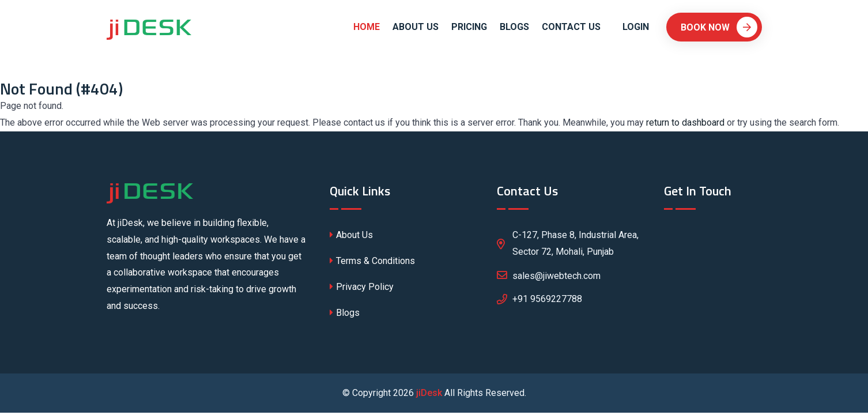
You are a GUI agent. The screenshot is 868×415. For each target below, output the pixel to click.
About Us (416, 27)
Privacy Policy (362, 287)
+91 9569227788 (547, 299)
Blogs (514, 27)
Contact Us (571, 27)
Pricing (469, 27)
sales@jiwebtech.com (549, 275)
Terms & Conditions (372, 261)
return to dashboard (685, 122)
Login (636, 27)
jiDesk (429, 393)
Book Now (719, 27)
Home (367, 27)
